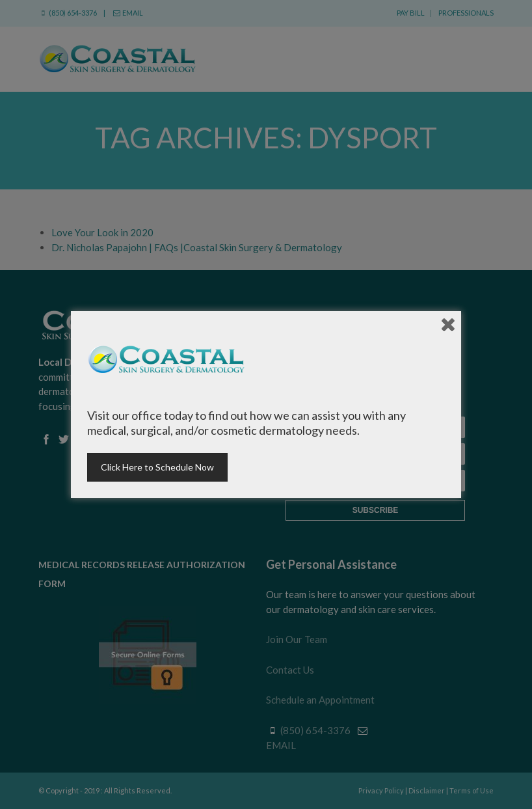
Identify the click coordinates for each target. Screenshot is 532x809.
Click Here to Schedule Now (157, 467)
